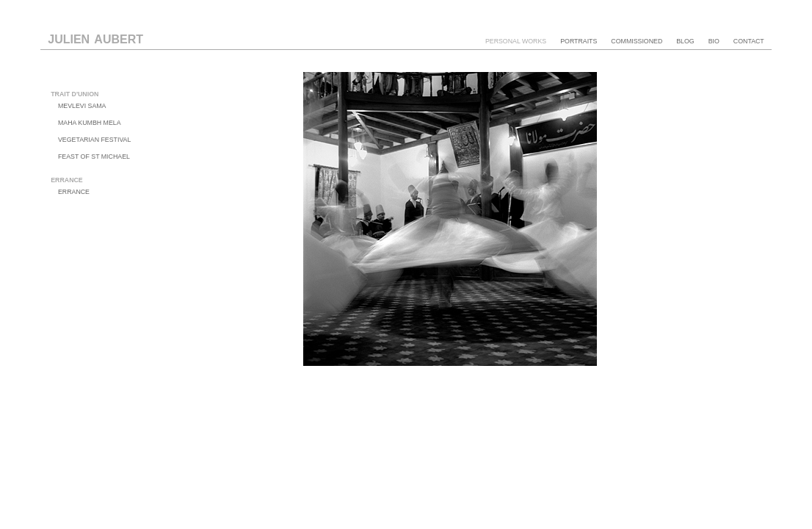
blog (685, 41)
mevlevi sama (82, 106)
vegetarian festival (94, 140)
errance (74, 192)
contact (749, 41)
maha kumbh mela (90, 123)
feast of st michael (94, 156)
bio (714, 41)
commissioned (637, 41)
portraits (579, 41)
